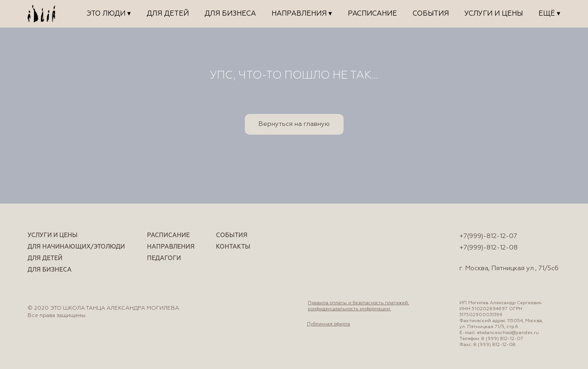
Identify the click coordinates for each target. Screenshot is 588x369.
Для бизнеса (230, 14)
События (431, 14)
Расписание (372, 14)
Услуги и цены (494, 14)
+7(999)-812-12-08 (489, 248)
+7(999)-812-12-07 (488, 236)
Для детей (168, 14)
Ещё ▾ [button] (549, 14)
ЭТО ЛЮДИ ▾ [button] (109, 14)
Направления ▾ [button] (302, 14)
